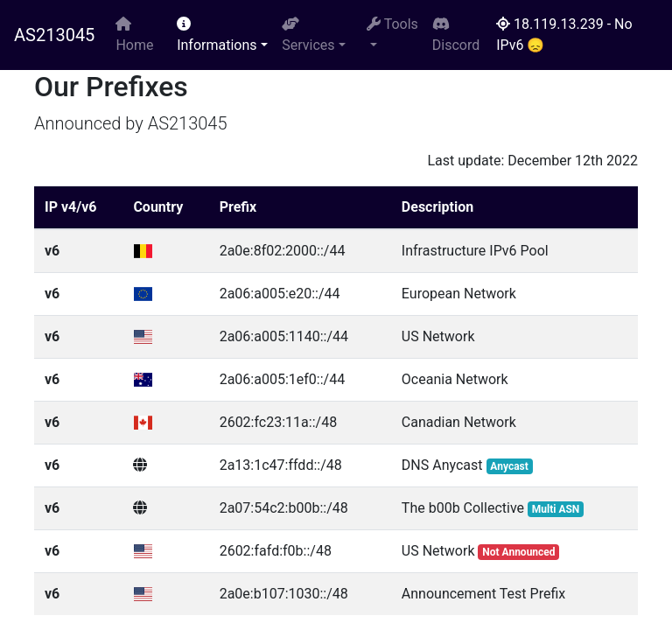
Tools (392, 24)
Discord (456, 35)
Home (134, 35)
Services (308, 35)
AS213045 (54, 35)
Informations (217, 35)
